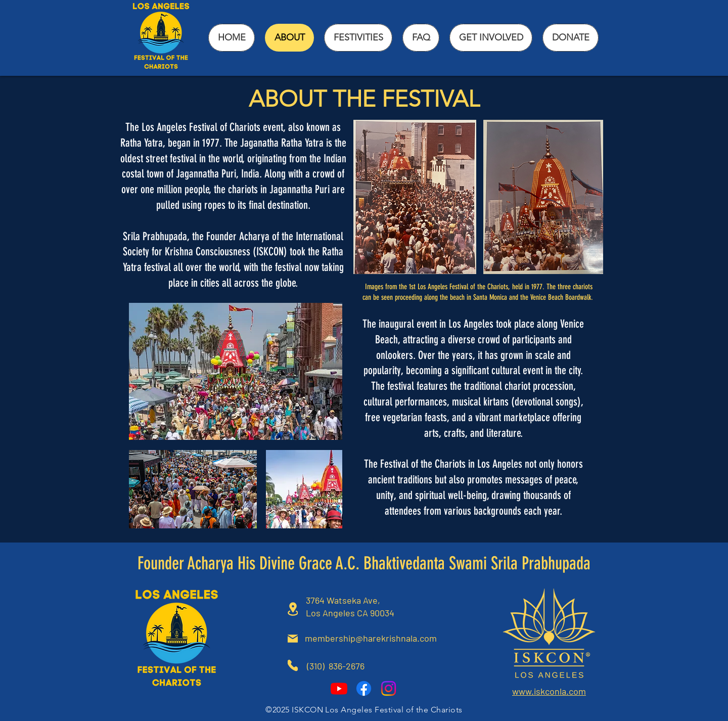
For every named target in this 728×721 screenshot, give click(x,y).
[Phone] (293, 665)
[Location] (293, 609)
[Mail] (293, 638)
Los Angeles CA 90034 (350, 613)
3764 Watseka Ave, (343, 600)
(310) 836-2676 (337, 666)
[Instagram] (389, 688)
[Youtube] (339, 688)
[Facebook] (364, 688)
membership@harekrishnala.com (371, 638)
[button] (358, 38)
